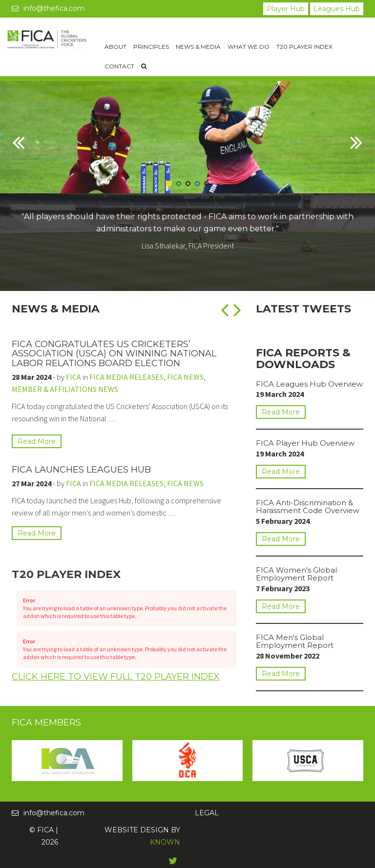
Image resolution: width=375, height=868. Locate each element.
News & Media (198, 47)
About (115, 47)
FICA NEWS (185, 377)
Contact (119, 66)
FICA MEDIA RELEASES (126, 377)
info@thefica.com (48, 8)
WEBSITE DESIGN (137, 830)
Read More (37, 441)
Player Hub (286, 9)
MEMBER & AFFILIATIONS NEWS (65, 389)
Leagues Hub (337, 9)
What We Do (249, 47)
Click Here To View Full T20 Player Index (116, 682)
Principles (151, 47)
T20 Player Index (304, 47)
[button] (19, 160)
